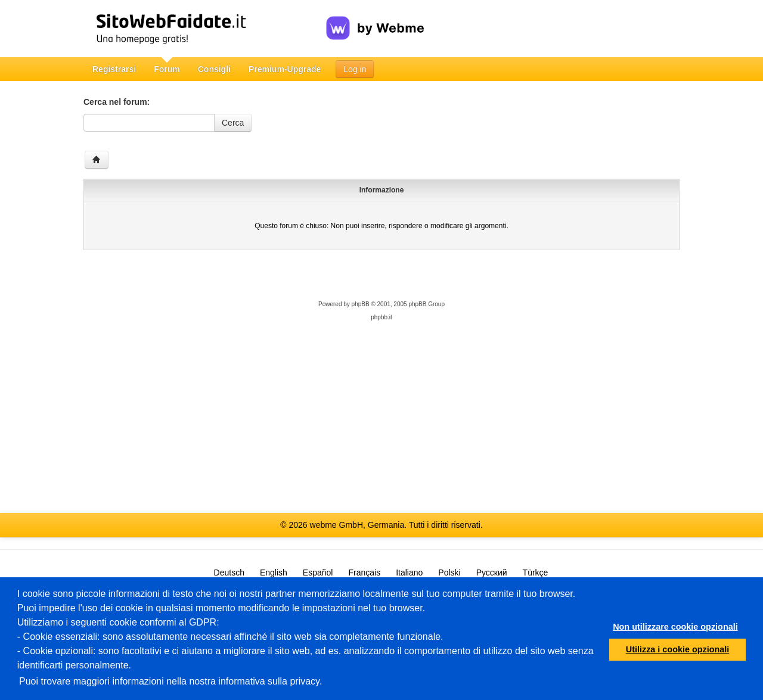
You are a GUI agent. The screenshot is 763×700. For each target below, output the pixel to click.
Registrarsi (114, 69)
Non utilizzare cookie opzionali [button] (675, 627)
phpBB (361, 304)
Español (318, 573)
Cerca (233, 123)
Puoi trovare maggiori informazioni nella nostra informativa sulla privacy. (170, 681)
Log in (355, 69)
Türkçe (536, 573)
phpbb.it (381, 317)
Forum (167, 69)
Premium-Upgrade (285, 69)
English (274, 573)
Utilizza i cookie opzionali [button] (678, 649)
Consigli (214, 69)
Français (364, 573)
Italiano (409, 573)
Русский (492, 573)
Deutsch (229, 573)
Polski (449, 573)
